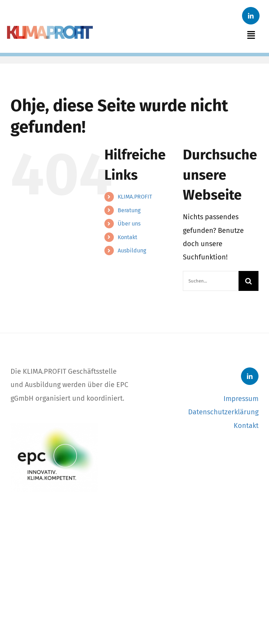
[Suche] (249, 281)
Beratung (129, 210)
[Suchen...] (211, 281)
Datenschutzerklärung (223, 412)
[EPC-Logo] (54, 426)
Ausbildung (132, 251)
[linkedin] (251, 16)
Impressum (241, 399)
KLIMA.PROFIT (135, 197)
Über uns (129, 224)
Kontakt (127, 237)
